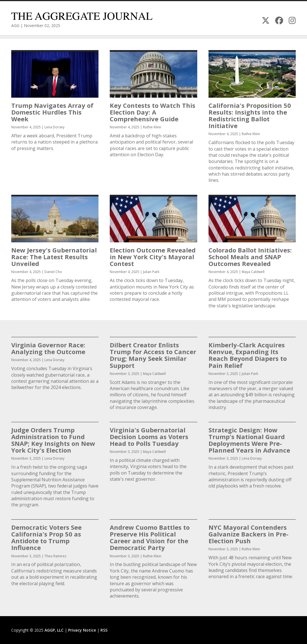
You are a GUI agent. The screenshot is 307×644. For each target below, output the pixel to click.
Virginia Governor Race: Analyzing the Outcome (48, 348)
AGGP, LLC (54, 630)
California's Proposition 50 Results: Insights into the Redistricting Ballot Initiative (250, 116)
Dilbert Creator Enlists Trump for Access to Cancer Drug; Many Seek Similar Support (153, 355)
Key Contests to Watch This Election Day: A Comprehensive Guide (153, 112)
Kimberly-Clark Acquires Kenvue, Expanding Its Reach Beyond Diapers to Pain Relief (248, 355)
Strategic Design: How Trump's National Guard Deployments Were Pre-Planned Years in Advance (249, 440)
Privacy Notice (82, 630)
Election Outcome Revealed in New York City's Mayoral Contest (153, 257)
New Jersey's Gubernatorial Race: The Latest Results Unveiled (54, 257)
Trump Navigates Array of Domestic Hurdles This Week (52, 112)
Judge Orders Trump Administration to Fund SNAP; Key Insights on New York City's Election (53, 440)
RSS (104, 630)
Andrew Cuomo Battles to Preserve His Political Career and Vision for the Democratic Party (150, 537)
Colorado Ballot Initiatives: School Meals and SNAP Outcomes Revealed (250, 257)
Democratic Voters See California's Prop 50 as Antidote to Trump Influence (46, 537)
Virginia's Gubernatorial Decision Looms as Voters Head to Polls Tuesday (149, 437)
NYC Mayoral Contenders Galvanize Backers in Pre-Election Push (248, 534)
